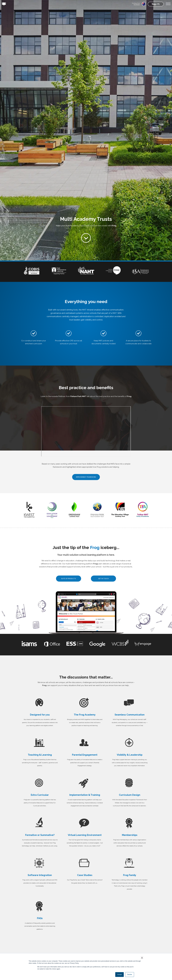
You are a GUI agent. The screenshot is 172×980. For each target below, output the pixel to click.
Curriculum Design (130, 795)
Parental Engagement (85, 755)
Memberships (130, 835)
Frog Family (130, 875)
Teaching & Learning (40, 755)
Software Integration (40, 875)
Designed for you (40, 715)
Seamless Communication (130, 715)
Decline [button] (130, 975)
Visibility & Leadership (130, 755)
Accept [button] (120, 975)
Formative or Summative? (40, 835)
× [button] (141, 958)
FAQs (40, 918)
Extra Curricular (40, 795)
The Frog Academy (85, 715)
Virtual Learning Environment (85, 835)
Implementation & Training (85, 795)
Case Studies (85, 875)
